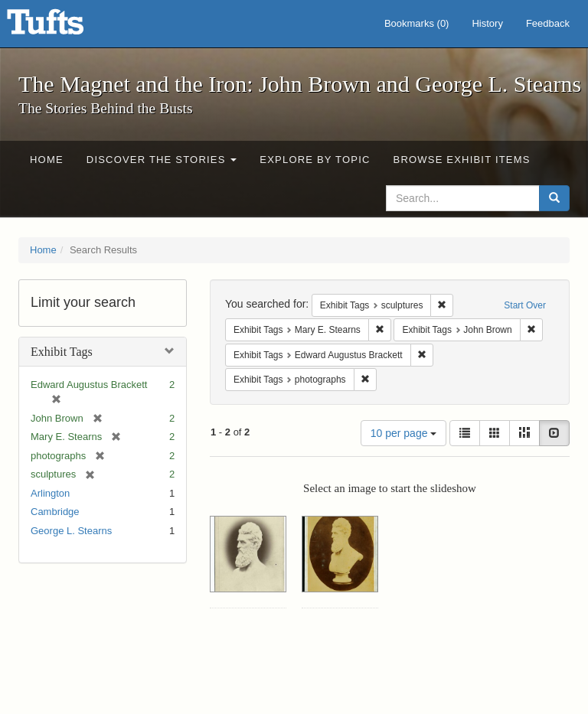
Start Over (525, 305)
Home (47, 160)
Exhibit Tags (62, 352)
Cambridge (55, 512)
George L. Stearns (71, 531)
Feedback (548, 23)
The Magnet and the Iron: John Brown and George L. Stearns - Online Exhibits (64, 27)
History (487, 23)
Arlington (50, 493)
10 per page (404, 433)
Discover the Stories (162, 160)
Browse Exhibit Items (462, 160)
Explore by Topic (315, 160)
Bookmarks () (417, 23)
